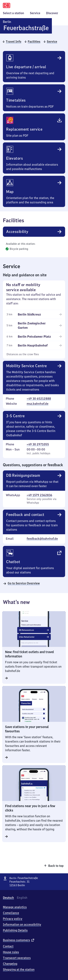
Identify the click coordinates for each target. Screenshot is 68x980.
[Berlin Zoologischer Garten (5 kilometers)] (37, 325)
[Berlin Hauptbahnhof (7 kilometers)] (37, 345)
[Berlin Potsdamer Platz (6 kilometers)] (37, 337)
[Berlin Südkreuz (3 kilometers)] (37, 314)
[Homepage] (7, 5)
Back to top (56, 866)
